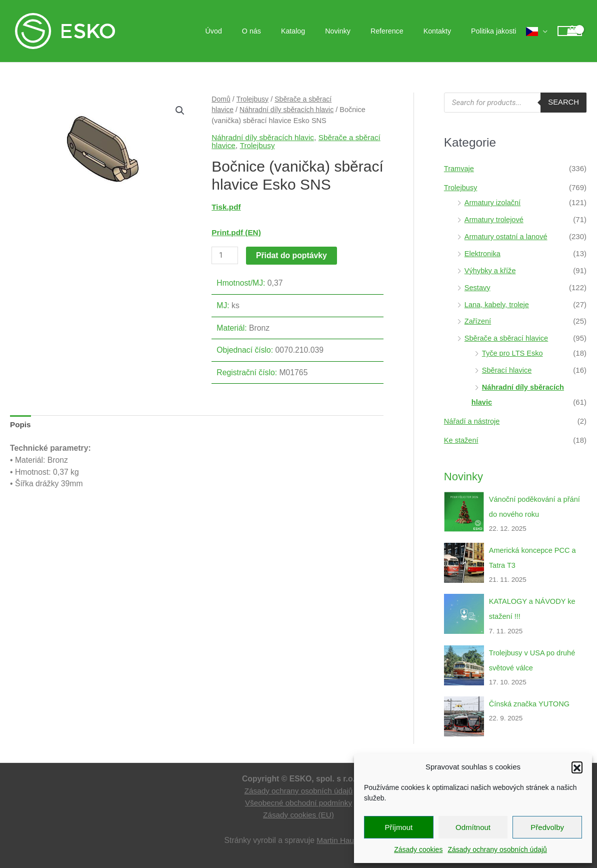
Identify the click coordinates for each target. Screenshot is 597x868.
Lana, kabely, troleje (498, 304)
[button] (577, 767)
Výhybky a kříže (491, 270)
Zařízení (478, 320)
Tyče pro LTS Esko (513, 352)
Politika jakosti (496, 31)
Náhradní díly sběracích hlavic (288, 110)
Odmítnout (473, 827)
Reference (401, 31)
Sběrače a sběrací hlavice (508, 337)
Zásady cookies (418, 849)
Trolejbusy (253, 99)
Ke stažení (462, 439)
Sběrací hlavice (508, 369)
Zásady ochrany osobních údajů (497, 849)
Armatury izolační (493, 202)
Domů (221, 99)
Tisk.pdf (226, 207)
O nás (283, 31)
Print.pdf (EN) (237, 232)
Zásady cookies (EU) (298, 813)
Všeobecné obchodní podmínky (299, 801)
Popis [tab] (21, 425)
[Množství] (225, 255)
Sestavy (478, 287)
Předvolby (547, 827)
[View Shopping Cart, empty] (570, 31)
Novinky (358, 31)
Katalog (319, 31)
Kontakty (446, 31)
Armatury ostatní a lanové (507, 236)
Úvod (251, 31)
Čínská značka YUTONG (530, 702)
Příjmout (398, 827)
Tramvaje (459, 168)
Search (563, 102)
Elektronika (483, 253)
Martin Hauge (340, 838)
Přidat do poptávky (292, 255)
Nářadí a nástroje (473, 420)
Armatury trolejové (495, 219)
